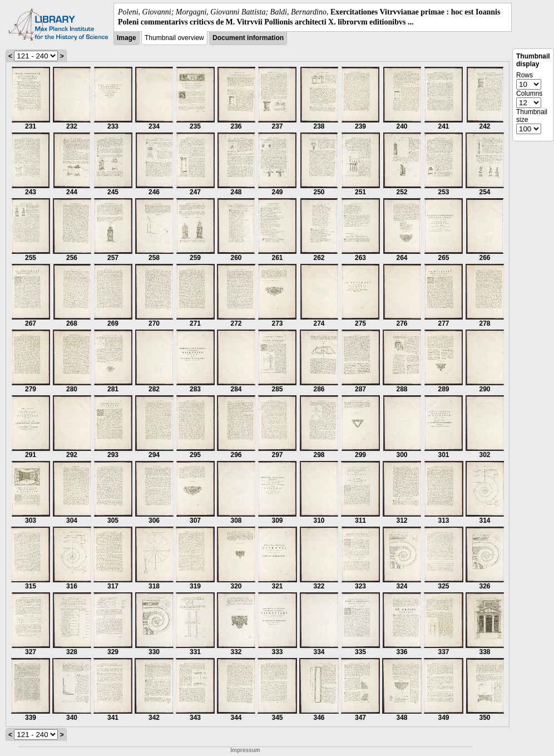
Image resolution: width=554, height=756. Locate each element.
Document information (248, 38)
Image (127, 38)
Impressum (245, 750)
